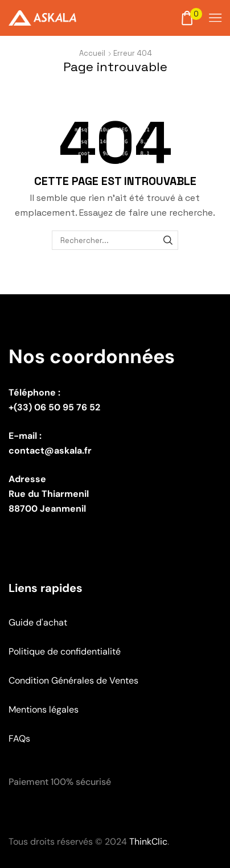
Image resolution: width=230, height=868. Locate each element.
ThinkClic (148, 842)
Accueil (92, 53)
